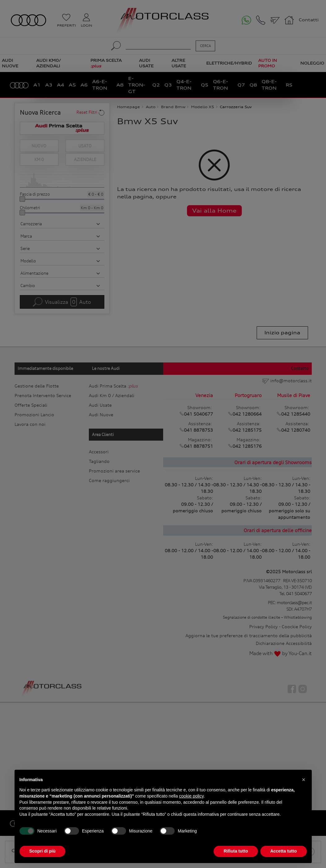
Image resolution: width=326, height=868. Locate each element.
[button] (304, 780)
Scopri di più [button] (43, 851)
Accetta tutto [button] (284, 851)
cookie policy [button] (191, 796)
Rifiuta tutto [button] (236, 851)
